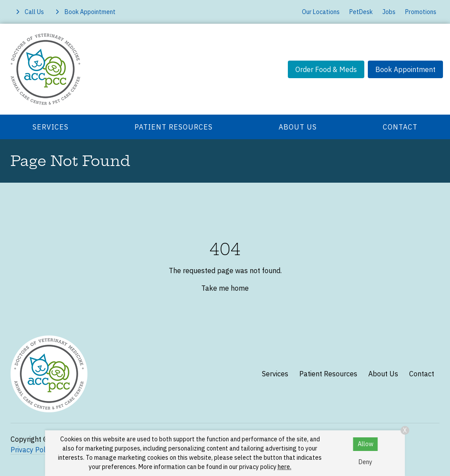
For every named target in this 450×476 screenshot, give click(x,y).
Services (51, 127)
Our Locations (321, 12)
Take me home (225, 288)
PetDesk (361, 12)
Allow (366, 444)
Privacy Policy (32, 450)
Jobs (389, 12)
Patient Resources (174, 127)
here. (285, 467)
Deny (365, 462)
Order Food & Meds (326, 69)
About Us (298, 127)
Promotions (421, 12)
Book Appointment (405, 69)
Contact (400, 127)
